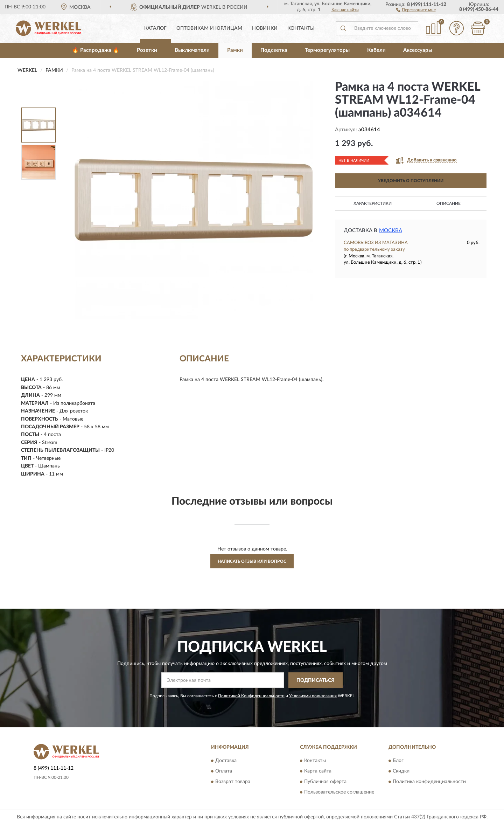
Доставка (226, 761)
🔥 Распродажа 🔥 (96, 50)
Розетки (147, 50)
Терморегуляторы (327, 50)
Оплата (224, 771)
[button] (416, 9)
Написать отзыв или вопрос (252, 561)
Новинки (265, 28)
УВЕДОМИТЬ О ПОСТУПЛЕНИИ (411, 181)
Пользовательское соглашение (339, 792)
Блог (398, 761)
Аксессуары (418, 50)
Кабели (376, 50)
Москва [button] (391, 231)
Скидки (401, 771)
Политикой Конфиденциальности (251, 696)
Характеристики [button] (373, 203)
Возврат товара (233, 782)
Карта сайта (318, 771)
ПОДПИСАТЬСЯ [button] (316, 680)
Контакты (301, 28)
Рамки (235, 50)
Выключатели (192, 50)
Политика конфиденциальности (429, 782)
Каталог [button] (155, 28)
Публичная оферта (325, 782)
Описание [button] (449, 203)
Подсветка (274, 50)
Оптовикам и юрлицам (209, 28)
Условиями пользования (313, 696)
